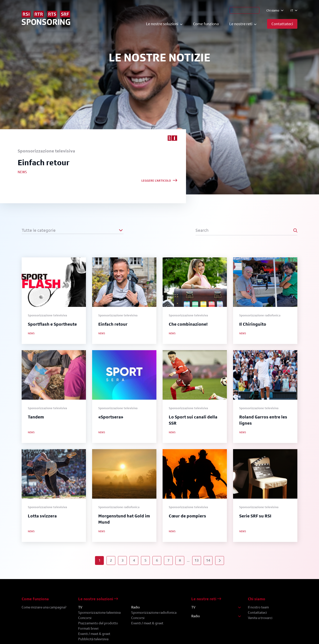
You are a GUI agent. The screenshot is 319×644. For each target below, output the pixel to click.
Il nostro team (258, 607)
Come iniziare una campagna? (44, 607)
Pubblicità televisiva (93, 639)
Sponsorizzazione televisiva (99, 613)
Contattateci (257, 613)
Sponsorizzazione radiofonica (154, 613)
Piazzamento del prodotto (98, 623)
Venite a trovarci (260, 618)
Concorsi (85, 618)
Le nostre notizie (245, 10)
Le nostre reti (206, 599)
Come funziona (206, 24)
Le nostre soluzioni (98, 599)
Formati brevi (88, 628)
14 (208, 560)
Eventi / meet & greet (94, 634)
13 (197, 560)
